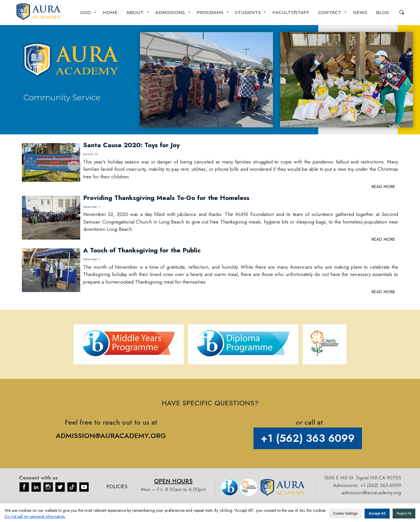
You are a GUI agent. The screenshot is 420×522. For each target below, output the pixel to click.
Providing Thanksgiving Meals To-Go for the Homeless (166, 198)
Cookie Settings (345, 514)
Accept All (377, 514)
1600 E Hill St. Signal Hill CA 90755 (362, 478)
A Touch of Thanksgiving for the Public (142, 250)
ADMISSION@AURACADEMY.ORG (111, 436)
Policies (117, 486)
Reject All (404, 514)
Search (402, 12)
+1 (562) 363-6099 (381, 485)
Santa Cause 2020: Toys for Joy (131, 145)
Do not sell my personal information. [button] (35, 516)
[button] (87, 12)
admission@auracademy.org (371, 493)
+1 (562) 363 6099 (308, 438)
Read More (383, 187)
